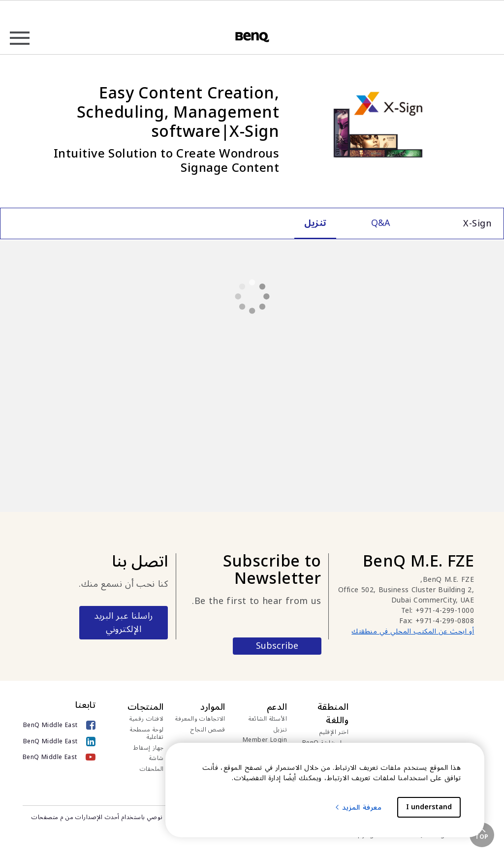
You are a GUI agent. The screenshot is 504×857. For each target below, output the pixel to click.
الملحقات (152, 769)
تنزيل (281, 730)
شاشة (157, 759)
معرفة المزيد (358, 808)
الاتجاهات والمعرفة (200, 719)
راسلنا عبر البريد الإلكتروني (124, 622)
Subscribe (277, 646)
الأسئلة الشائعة (268, 719)
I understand (429, 807)
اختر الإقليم (334, 732)
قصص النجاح (208, 730)
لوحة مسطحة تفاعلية (147, 734)
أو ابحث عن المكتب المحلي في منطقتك (413, 631)
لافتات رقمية (147, 719)
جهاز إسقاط (149, 748)
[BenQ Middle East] (59, 725)
